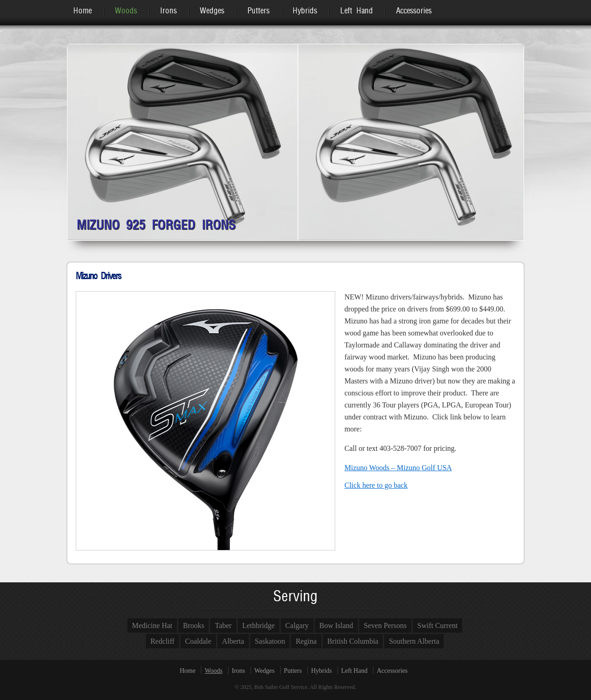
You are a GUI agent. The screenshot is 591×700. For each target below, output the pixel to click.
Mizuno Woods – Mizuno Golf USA (398, 468)
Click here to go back (376, 485)
